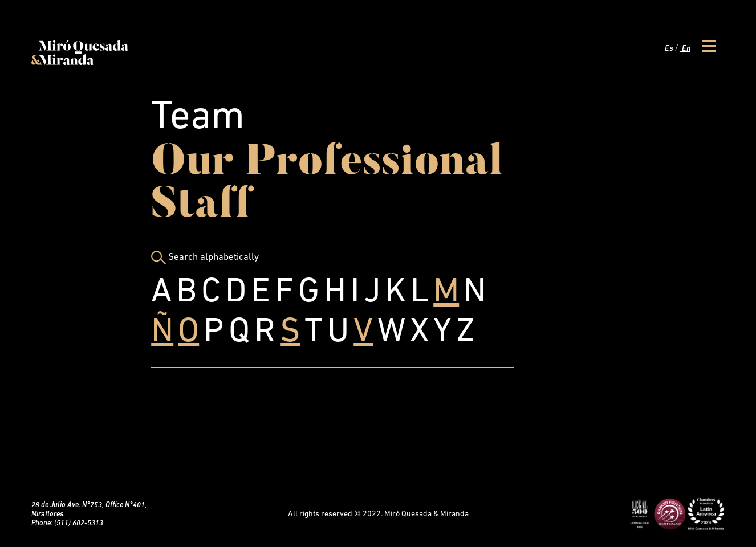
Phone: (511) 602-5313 (67, 523)
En (685, 49)
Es (668, 49)
